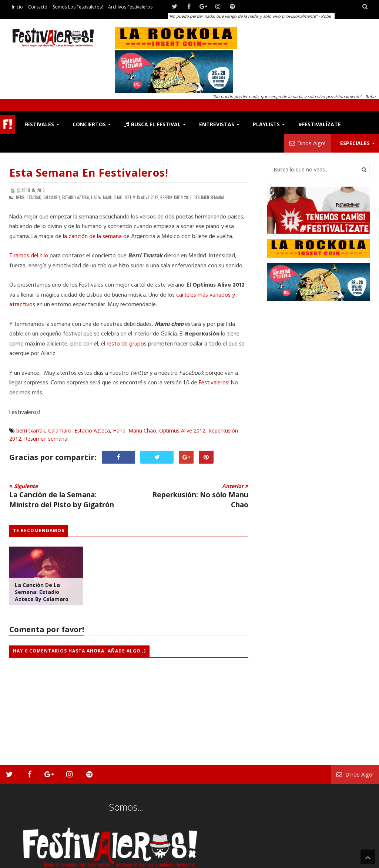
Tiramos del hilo (29, 256)
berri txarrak (31, 430)
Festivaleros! (214, 383)
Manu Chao (142, 430)
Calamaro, (52, 197)
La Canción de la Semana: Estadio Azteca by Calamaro (42, 592)
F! (8, 124)
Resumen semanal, (209, 197)
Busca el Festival (152, 124)
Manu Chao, (113, 197)
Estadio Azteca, (76, 197)
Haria (119, 430)
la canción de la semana (92, 237)
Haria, (96, 197)
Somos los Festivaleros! (78, 7)
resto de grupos (127, 344)
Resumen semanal (46, 439)
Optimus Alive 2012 (182, 430)
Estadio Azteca (92, 430)
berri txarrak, (29, 197)
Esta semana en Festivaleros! (89, 173)
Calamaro (60, 430)
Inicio (17, 7)
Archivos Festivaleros (130, 7)
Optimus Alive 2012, (142, 197)
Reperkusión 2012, (176, 197)
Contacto (38, 7)
